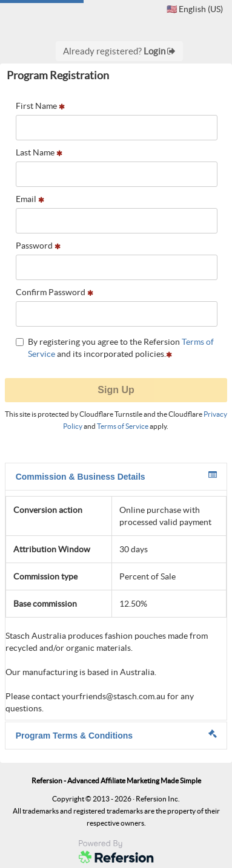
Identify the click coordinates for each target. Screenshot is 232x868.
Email (30, 199)
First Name (40, 106)
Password (38, 246)
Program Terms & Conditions (116, 735)
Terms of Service (123, 426)
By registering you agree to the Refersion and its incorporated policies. (115, 348)
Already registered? (119, 51)
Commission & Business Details (116, 476)
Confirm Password (55, 292)
